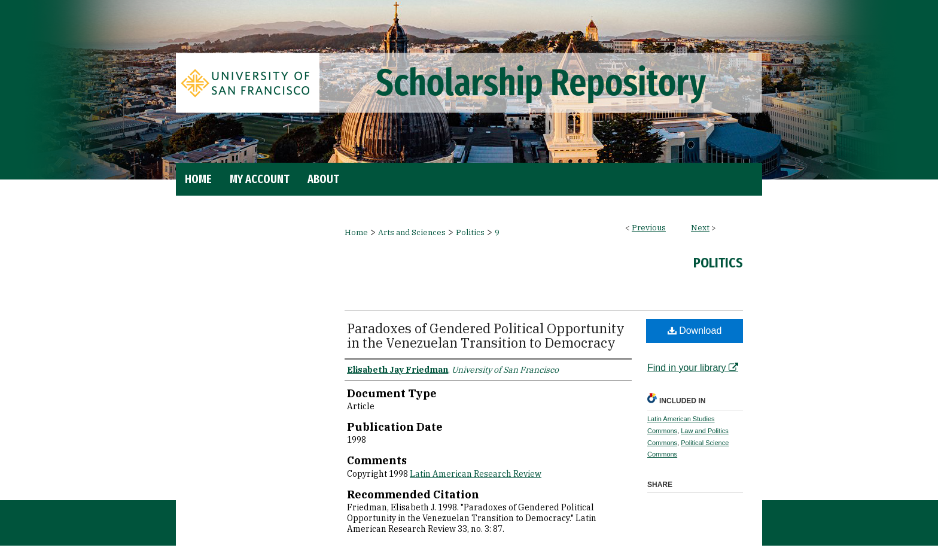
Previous (649, 228)
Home (356, 232)
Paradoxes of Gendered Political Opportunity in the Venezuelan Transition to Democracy (486, 335)
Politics (470, 232)
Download (695, 331)
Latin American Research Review (476, 474)
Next (700, 228)
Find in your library (693, 368)
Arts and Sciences (412, 232)
